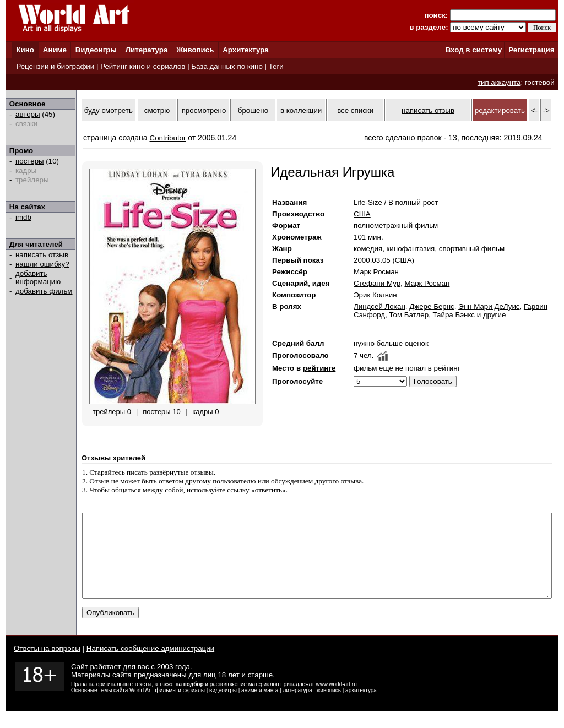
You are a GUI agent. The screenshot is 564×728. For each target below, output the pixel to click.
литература (297, 707)
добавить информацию (38, 278)
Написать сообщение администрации (150, 665)
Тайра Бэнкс (454, 315)
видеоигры (223, 707)
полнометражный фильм (396, 226)
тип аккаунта (499, 82)
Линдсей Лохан (379, 306)
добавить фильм (44, 291)
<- (534, 110)
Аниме (55, 50)
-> (546, 110)
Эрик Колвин (375, 295)
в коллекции (301, 110)
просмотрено (204, 110)
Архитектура (245, 50)
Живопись (195, 50)
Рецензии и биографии (55, 66)
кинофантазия (411, 249)
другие (494, 315)
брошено (253, 110)
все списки (355, 110)
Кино (25, 50)
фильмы (166, 707)
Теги (276, 66)
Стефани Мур (377, 283)
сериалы (194, 707)
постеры (30, 161)
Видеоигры (96, 50)
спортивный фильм (472, 249)
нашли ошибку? (42, 264)
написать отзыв (42, 255)
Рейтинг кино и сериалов (143, 66)
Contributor (168, 138)
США (362, 214)
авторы (28, 114)
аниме (249, 707)
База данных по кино (227, 66)
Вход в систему (474, 50)
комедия (368, 249)
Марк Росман (376, 272)
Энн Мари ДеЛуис (489, 306)
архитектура (361, 707)
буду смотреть (109, 110)
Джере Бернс (432, 306)
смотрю (157, 110)
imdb (23, 217)
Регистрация (531, 50)
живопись (329, 707)
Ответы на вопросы (47, 665)
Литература (147, 50)
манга (271, 707)
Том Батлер (409, 315)
